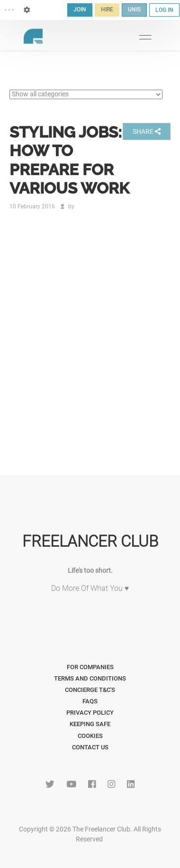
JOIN (80, 9)
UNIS (134, 9)
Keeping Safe (90, 724)
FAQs (90, 701)
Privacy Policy (90, 713)
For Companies (90, 667)
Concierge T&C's (90, 690)
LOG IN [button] (164, 10)
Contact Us (90, 747)
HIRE (107, 9)
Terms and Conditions (90, 678)
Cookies (90, 736)
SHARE (147, 131)
